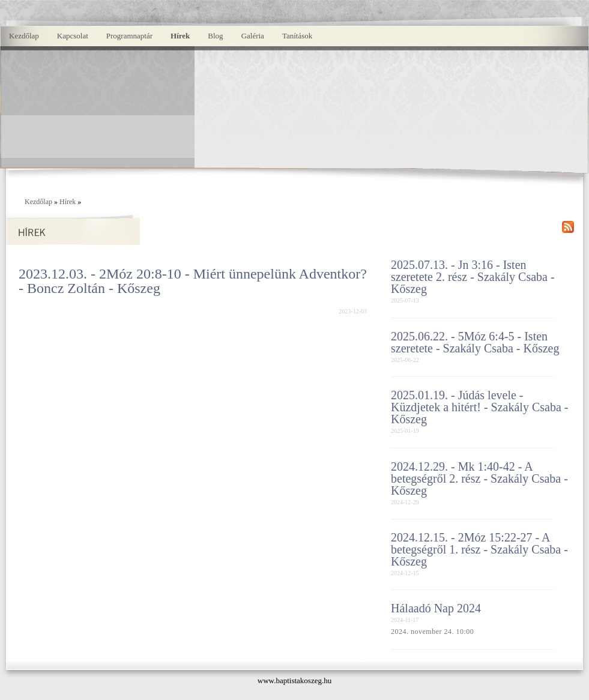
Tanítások (297, 36)
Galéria (253, 36)
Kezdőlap (24, 36)
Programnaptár (129, 36)
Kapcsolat (73, 36)
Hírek (180, 36)
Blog (215, 36)
